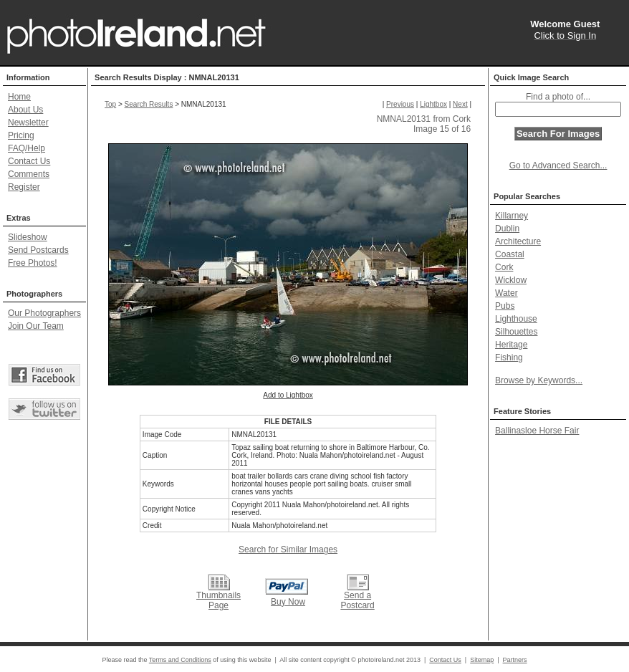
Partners (515, 660)
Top (110, 104)
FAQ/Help (27, 148)
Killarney (512, 216)
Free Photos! (33, 263)
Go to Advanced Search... (558, 165)
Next (460, 104)
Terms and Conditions (180, 660)
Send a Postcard (357, 600)
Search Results (149, 104)
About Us (25, 110)
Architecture (518, 241)
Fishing (509, 357)
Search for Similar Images (288, 549)
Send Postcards (38, 250)
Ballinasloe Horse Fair (537, 431)
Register (24, 187)
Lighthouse (516, 319)
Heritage (511, 345)
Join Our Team (36, 326)
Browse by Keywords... (539, 380)
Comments (29, 174)
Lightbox (433, 104)
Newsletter (28, 123)
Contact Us (29, 161)
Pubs (505, 306)
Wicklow (511, 280)
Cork (504, 267)
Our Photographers (44, 313)
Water (506, 293)
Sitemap (482, 660)
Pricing (21, 135)
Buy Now (288, 602)
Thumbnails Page (219, 600)
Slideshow (28, 237)
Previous (400, 104)
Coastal (510, 254)
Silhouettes (516, 332)
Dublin (507, 229)
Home (19, 97)
